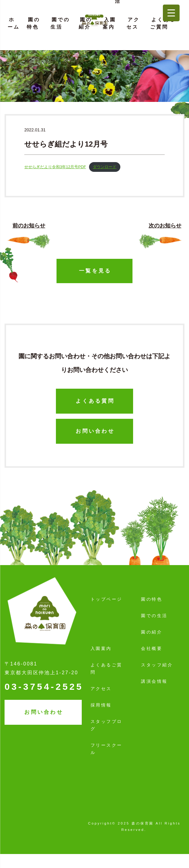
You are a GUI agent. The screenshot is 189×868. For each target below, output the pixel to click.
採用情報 (101, 705)
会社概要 (152, 648)
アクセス (133, 23)
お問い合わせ (95, 431)
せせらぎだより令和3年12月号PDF (55, 167)
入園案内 (109, 23)
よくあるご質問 (163, 23)
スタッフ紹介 (157, 665)
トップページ (107, 599)
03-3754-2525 (44, 687)
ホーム (14, 23)
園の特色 (33, 23)
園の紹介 (85, 23)
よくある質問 (95, 401)
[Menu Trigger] (171, 13)
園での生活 (60, 23)
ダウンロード (105, 167)
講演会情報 (154, 681)
